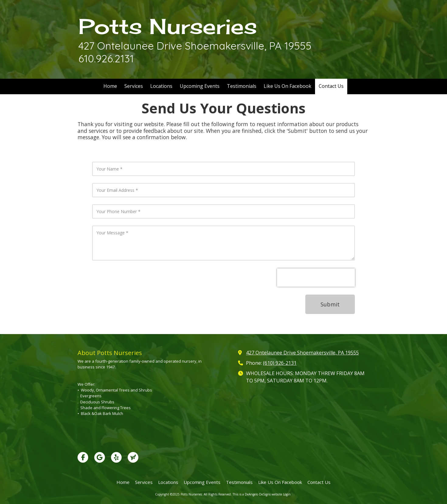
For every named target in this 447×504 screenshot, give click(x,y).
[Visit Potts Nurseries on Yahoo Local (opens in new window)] (133, 457)
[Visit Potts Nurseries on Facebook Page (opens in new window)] (83, 457)
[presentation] (316, 278)
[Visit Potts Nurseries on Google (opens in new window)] (100, 457)
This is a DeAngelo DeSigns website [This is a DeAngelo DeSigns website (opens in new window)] (257, 494)
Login (287, 494)
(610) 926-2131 (280, 363)
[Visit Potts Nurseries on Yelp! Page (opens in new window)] (116, 457)
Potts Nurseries (168, 26)
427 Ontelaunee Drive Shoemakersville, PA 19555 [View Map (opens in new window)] (302, 353)
